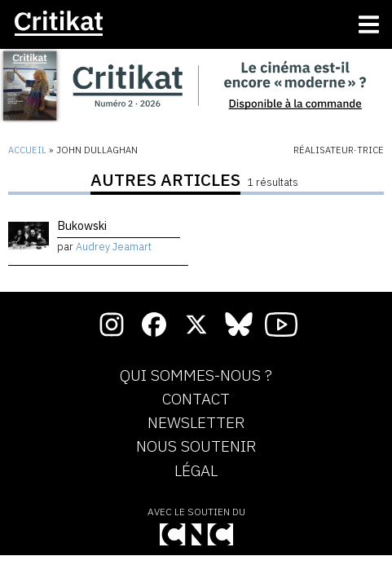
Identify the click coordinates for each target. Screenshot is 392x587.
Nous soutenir (196, 447)
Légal (196, 471)
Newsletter (196, 423)
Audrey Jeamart (114, 247)
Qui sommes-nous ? (196, 376)
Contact (196, 399)
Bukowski (82, 225)
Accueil (27, 150)
